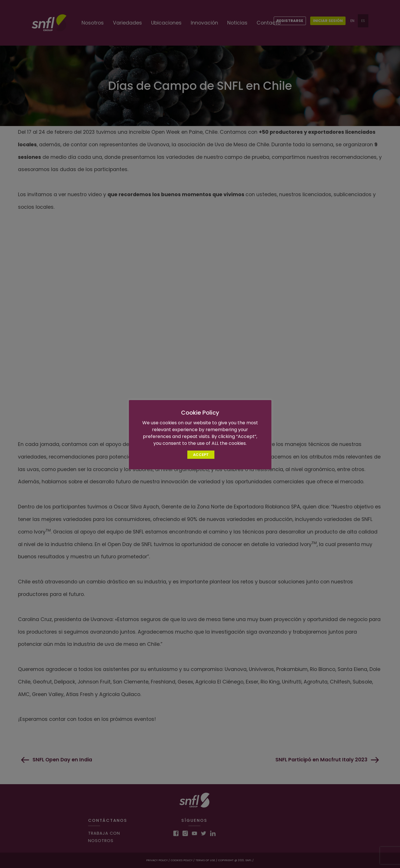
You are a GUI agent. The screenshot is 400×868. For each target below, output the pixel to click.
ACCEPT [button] (201, 455)
